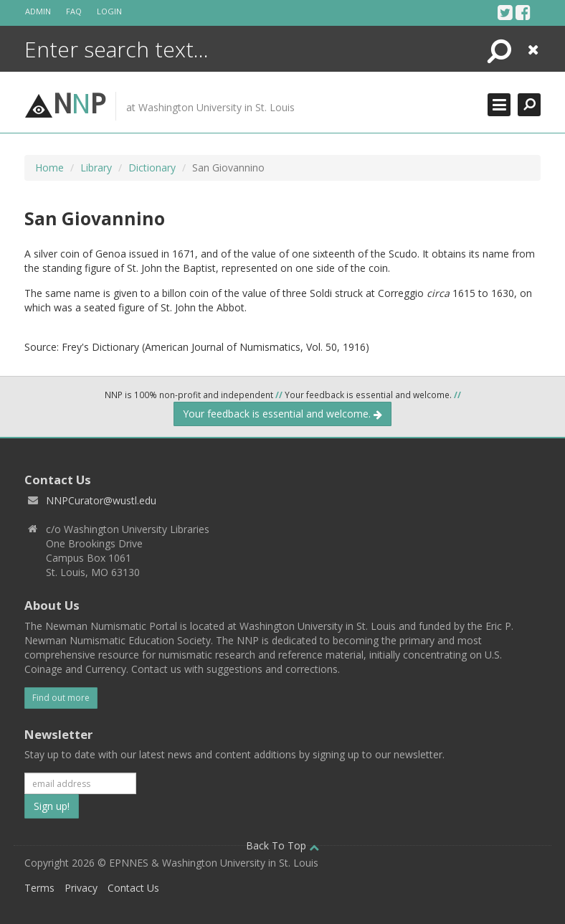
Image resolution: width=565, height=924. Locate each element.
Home (49, 168)
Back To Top (282, 845)
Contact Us (133, 888)
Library (96, 168)
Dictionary (152, 168)
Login (109, 11)
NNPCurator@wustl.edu (101, 500)
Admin (38, 11)
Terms (39, 888)
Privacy (81, 888)
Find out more (61, 698)
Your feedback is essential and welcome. (282, 414)
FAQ (74, 11)
